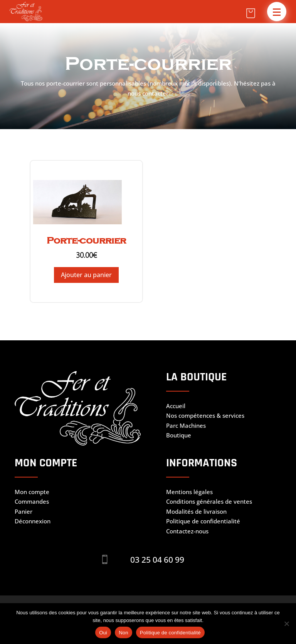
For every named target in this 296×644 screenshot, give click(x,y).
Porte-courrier (86, 240)
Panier (24, 511)
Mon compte (32, 492)
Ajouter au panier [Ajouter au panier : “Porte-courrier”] (86, 275)
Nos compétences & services (205, 415)
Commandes (32, 501)
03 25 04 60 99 (157, 560)
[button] (277, 12)
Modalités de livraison (196, 511)
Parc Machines (186, 425)
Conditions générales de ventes (209, 501)
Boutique (179, 435)
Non (124, 633)
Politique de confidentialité (203, 521)
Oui (103, 633)
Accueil (176, 406)
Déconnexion (33, 521)
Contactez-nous (187, 531)
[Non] (286, 624)
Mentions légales (189, 492)
